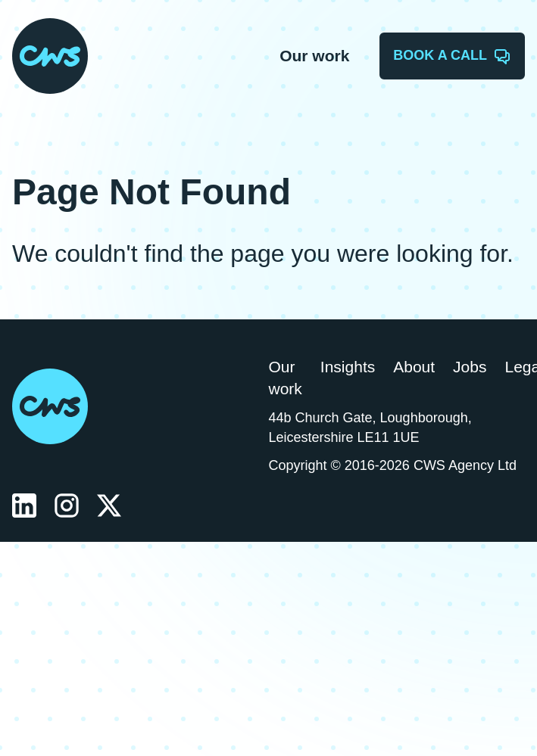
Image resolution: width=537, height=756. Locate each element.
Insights (348, 367)
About (414, 367)
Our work (314, 56)
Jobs (470, 367)
